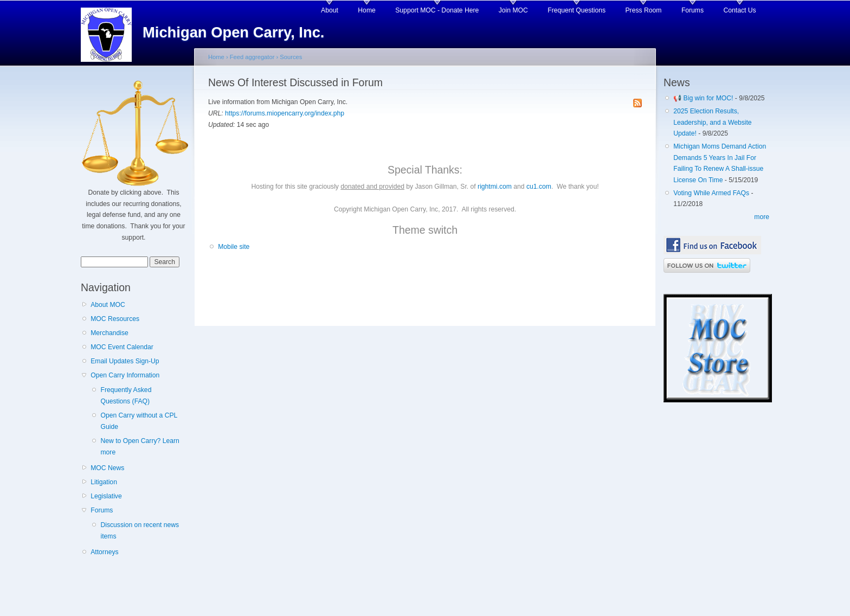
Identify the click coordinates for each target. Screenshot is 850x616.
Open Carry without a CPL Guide (139, 421)
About (330, 10)
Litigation (104, 482)
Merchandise (110, 333)
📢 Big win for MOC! (704, 98)
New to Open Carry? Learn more (140, 447)
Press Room (644, 10)
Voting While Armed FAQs (711, 193)
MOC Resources (115, 319)
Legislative (106, 496)
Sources (291, 57)
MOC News (107, 468)
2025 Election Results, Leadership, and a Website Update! (712, 122)
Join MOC (513, 10)
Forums (693, 10)
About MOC (108, 305)
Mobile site (234, 247)
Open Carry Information (125, 375)
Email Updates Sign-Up (125, 361)
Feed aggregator (252, 57)
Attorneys (104, 552)
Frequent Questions (577, 10)
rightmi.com (495, 187)
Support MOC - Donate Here (437, 10)
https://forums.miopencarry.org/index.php (285, 113)
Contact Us (740, 10)
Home (366, 10)
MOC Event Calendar (122, 347)
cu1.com (539, 187)
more (762, 217)
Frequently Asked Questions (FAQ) (126, 396)
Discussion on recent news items (140, 531)
